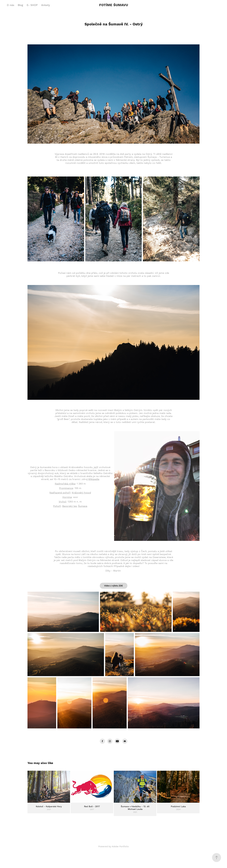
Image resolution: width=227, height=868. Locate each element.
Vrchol (62, 502)
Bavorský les (70, 506)
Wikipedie (94, 479)
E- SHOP (32, 5)
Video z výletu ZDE (114, 586)
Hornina (67, 497)
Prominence (66, 488)
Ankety (46, 5)
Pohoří (57, 506)
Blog (20, 5)
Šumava (83, 506)
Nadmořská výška (65, 484)
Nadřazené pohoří (60, 493)
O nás (11, 5)
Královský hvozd (81, 493)
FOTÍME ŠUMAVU (114, 5)
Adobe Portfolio (120, 847)
